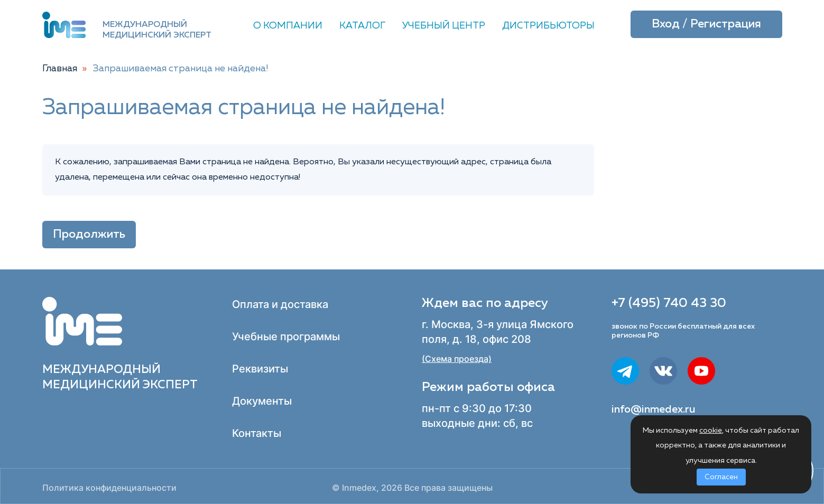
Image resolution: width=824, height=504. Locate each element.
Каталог (362, 26)
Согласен (721, 477)
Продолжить (89, 235)
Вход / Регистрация (706, 24)
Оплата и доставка (280, 304)
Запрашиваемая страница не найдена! (181, 69)
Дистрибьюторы (548, 26)
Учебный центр (444, 26)
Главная (60, 69)
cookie (711, 431)
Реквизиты (260, 369)
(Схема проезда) (457, 359)
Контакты (257, 433)
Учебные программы (286, 337)
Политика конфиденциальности (109, 488)
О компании (288, 26)
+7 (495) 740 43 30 (669, 303)
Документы (262, 401)
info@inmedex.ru (654, 409)
